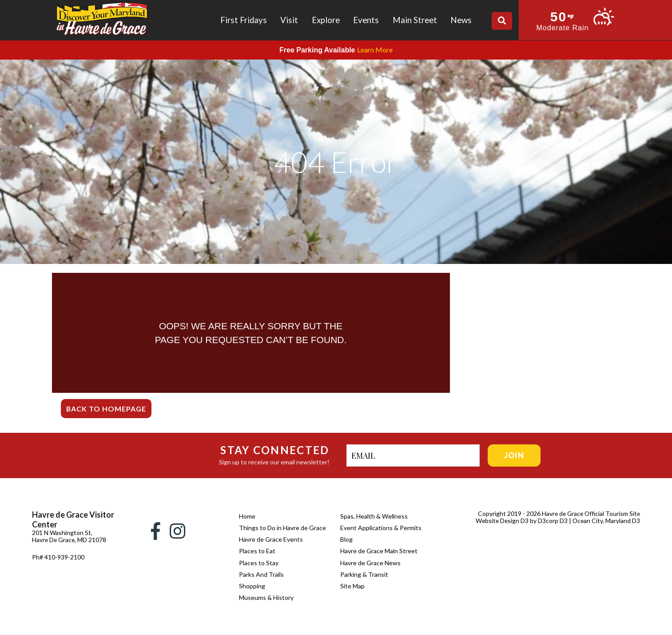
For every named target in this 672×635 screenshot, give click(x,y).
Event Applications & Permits (381, 528)
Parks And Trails (261, 574)
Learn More (375, 50)
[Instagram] (177, 531)
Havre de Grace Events (271, 539)
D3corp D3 (553, 521)
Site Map (352, 586)
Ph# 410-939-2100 (58, 564)
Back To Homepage (106, 409)
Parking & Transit (364, 574)
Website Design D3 (501, 521)
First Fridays (244, 20)
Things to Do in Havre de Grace (282, 528)
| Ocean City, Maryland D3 (604, 521)
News (461, 20)
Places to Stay (259, 563)
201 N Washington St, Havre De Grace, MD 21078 (62, 540)
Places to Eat (257, 551)
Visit (289, 20)
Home (247, 516)
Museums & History (266, 597)
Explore (326, 20)
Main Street (415, 20)
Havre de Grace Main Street (379, 551)
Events (366, 20)
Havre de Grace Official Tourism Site (590, 513)
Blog (346, 539)
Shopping (252, 586)
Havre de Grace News (370, 563)
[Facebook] (156, 531)
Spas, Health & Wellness (374, 516)
